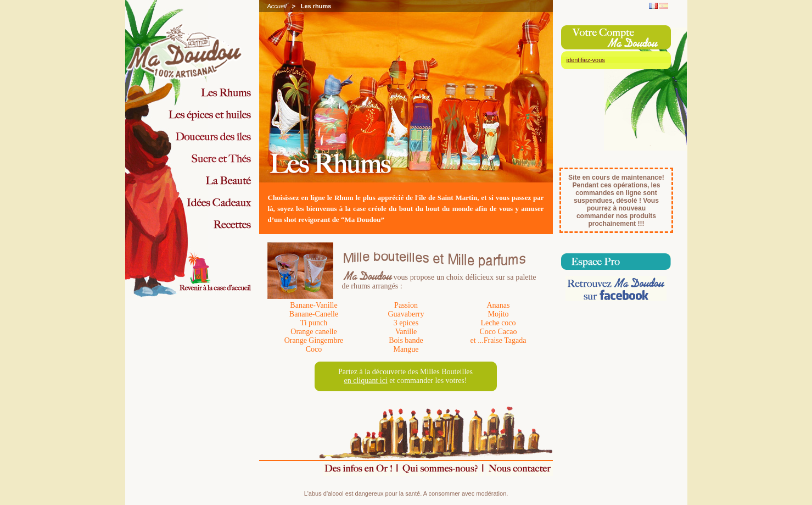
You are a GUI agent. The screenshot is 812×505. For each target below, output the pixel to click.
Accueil (277, 6)
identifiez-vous (586, 60)
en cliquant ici (366, 381)
